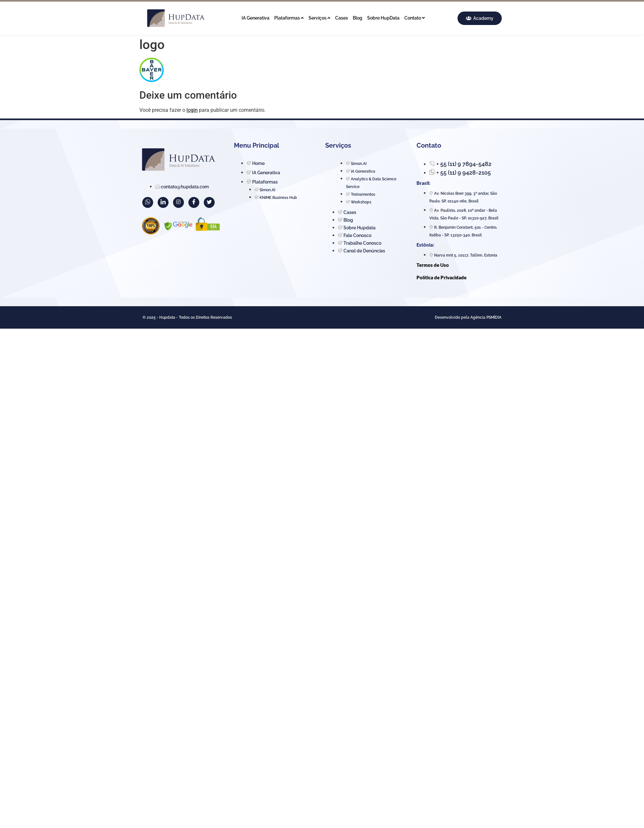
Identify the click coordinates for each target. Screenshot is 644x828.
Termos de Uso (433, 265)
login (192, 110)
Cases (342, 18)
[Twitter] (209, 202)
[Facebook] (194, 202)
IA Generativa (256, 18)
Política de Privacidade (442, 277)
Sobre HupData (383, 18)
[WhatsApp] (148, 202)
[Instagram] (178, 202)
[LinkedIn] (163, 202)
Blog (358, 18)
